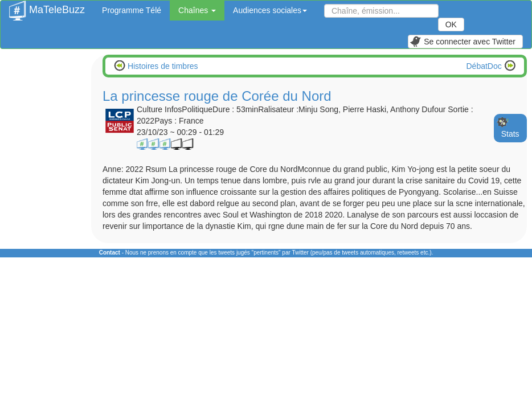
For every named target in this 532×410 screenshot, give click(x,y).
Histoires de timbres (162, 66)
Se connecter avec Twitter (463, 42)
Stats (510, 134)
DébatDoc (485, 66)
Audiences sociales (270, 10)
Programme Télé (132, 10)
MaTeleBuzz (47, 6)
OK (451, 24)
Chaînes (197, 10)
